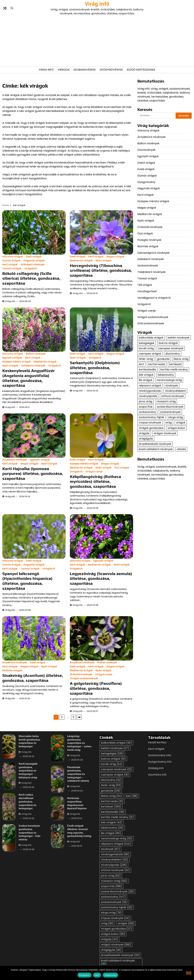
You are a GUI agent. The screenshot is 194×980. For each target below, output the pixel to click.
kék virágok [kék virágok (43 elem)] (146, 375)
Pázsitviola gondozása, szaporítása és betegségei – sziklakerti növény (78, 774)
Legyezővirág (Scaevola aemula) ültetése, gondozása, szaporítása (101, 578)
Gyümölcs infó (157, 775)
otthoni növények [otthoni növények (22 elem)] (173, 396)
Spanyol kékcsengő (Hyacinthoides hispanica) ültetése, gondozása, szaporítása (27, 581)
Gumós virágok (11, 261)
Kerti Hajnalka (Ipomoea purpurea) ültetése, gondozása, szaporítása (33, 473)
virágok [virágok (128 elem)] (181, 423)
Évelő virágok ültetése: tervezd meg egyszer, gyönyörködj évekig (79, 831)
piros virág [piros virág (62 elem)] (145, 401)
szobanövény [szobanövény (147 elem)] (147, 412)
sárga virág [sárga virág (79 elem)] (176, 417)
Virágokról (31, 269)
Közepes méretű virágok (17, 362)
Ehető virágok (146, 163)
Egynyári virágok (12, 358)
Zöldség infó (156, 768)
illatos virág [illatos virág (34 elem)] (181, 359)
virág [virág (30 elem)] (168, 423)
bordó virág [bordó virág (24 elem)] (146, 348)
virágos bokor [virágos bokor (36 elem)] (176, 428)
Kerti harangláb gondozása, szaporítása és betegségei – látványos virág (28, 771)
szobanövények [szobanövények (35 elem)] (170, 412)
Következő (79, 717)
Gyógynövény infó (160, 762)
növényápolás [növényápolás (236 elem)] (148, 396)
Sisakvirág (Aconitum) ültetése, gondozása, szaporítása (33, 678)
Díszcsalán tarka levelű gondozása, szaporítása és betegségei (30, 741)
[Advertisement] (97, 40)
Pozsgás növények (149, 240)
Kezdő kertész (157, 742)
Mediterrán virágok (81, 261)
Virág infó (97, 4)
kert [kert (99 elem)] (141, 364)
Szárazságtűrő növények (153, 253)
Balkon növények (36, 354)
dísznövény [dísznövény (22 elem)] (173, 354)
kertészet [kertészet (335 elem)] (176, 364)
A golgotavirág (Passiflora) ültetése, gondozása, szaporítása (96, 688)
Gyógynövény (146, 182)
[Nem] (189, 973)
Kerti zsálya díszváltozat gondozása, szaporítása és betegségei (27, 802)
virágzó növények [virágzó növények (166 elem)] (165, 433)
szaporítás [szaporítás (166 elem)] (146, 407)
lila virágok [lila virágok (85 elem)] (146, 380)
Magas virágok (115, 257)
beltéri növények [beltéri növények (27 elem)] (179, 338)
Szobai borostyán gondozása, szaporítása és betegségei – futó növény (29, 833)
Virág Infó (46, 70)
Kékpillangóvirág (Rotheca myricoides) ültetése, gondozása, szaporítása (95, 481)
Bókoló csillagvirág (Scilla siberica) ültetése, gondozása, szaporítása (31, 278)
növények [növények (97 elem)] (172, 386)
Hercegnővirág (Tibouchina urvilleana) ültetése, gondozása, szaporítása (101, 270)
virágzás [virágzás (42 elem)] (144, 433)
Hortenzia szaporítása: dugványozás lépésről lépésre (77, 803)
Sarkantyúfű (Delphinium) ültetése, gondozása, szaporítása (95, 368)
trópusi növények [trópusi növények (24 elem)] (150, 423)
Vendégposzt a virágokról (154, 298)
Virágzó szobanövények (84, 678)
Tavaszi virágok (12, 269)
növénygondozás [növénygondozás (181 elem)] (150, 391)
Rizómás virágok (12, 670)
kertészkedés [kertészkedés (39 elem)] (147, 370)
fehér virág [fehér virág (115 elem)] (146, 359)
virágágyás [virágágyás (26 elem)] (146, 439)
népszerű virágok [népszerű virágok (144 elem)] (150, 386)
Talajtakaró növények (151, 272)
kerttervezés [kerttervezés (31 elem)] (157, 364)
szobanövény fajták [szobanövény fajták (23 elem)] (151, 417)
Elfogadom (84, 975)
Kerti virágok (10, 265)
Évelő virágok (34, 257)
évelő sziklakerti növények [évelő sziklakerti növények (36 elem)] (156, 449)
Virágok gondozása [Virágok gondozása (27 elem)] (151, 428)
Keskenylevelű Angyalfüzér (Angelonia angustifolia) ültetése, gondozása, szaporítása (29, 378)
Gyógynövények (111, 70)
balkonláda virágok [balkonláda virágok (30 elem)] (151, 338)
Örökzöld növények (81, 674)
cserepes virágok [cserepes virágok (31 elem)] (150, 354)
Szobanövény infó (160, 755)
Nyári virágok (104, 261)
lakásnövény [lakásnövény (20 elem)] (166, 375)
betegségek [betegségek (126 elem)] (147, 343)
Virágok (64, 70)
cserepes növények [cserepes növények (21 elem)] (171, 348)
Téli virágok (145, 285)
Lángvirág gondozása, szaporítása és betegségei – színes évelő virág (79, 743)
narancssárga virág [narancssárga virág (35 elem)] (169, 380)
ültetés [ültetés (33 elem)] (181, 449)
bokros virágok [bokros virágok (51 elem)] (168, 343)
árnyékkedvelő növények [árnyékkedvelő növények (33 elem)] (155, 444)
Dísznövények (146, 150)
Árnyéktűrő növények (15, 460)
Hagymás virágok (34, 261)
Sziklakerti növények (33, 265)
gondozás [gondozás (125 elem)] (163, 359)
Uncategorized (147, 291)
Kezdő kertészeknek (141, 70)
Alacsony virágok (13, 257)
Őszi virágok (122, 468)
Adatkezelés (110, 975)
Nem (97, 975)
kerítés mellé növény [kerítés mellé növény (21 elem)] (174, 370)
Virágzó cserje (94, 472)
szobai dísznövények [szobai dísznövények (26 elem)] (170, 407)
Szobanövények (85, 70)
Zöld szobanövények (151, 323)
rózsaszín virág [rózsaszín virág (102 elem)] (166, 401)
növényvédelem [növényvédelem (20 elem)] (175, 391)
